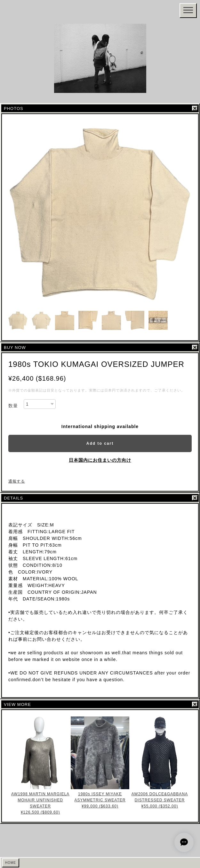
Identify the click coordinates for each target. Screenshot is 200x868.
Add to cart (100, 443)
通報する (17, 481)
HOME (11, 863)
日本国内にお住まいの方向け (100, 460)
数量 (13, 406)
